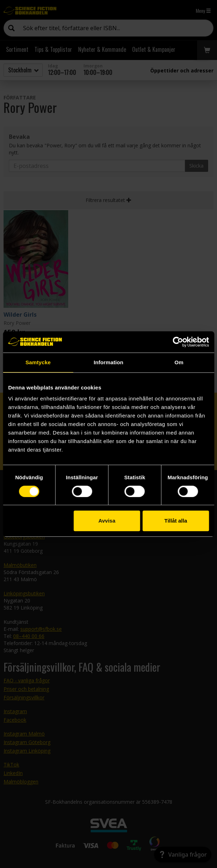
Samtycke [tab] (38, 362)
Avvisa (107, 521)
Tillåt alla (176, 521)
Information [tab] (109, 362)
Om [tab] (179, 362)
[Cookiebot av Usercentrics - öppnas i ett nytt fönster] (178, 342)
